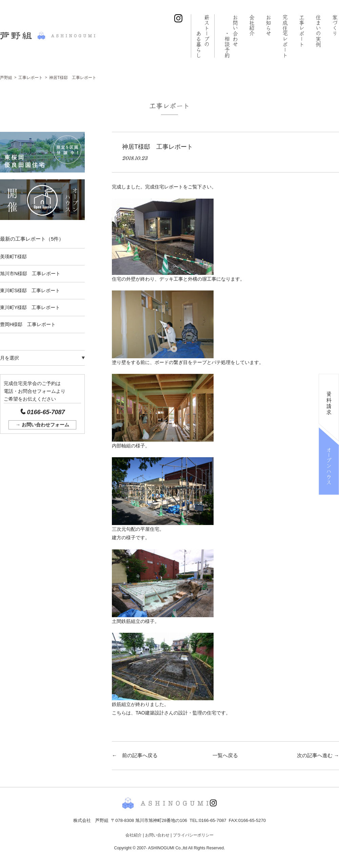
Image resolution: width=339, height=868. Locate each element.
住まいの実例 (318, 31)
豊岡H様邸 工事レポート (28, 324)
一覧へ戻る (225, 755)
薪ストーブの (202, 36)
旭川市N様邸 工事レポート (30, 274)
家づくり (335, 25)
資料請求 (329, 403)
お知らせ (268, 25)
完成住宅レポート (285, 36)
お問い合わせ (231, 36)
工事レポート (302, 31)
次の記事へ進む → (318, 755)
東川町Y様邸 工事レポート (30, 307)
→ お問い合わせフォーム (42, 425)
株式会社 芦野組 (48, 36)
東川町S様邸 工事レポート (30, 290)
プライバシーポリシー (193, 835)
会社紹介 (252, 25)
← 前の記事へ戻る (135, 755)
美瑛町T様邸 (13, 257)
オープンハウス (329, 466)
